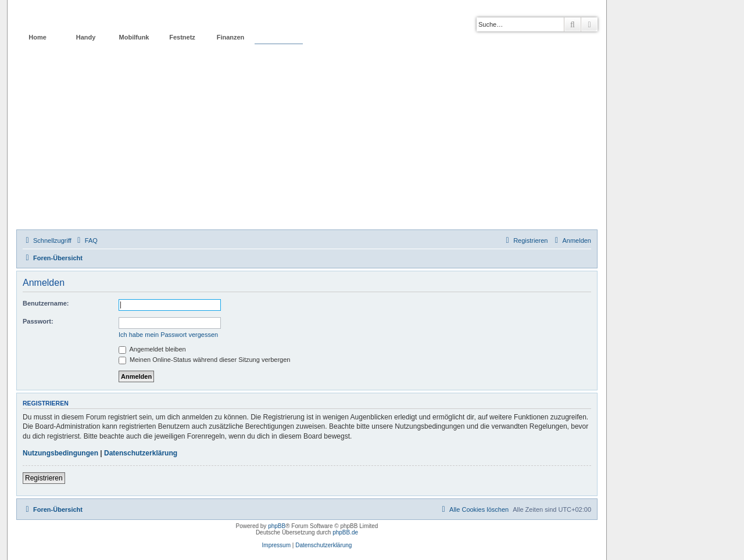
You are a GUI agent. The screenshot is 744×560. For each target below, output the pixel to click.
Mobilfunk (134, 37)
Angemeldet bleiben (152, 349)
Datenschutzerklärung (141, 453)
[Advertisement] (307, 142)
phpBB (277, 526)
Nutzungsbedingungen (60, 453)
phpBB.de (345, 532)
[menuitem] (86, 240)
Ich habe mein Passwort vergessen (168, 335)
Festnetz (182, 37)
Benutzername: (46, 303)
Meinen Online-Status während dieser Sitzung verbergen (204, 360)
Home (37, 37)
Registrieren (44, 478)
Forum (278, 37)
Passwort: (38, 321)
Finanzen (231, 37)
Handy (86, 37)
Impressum (276, 545)
